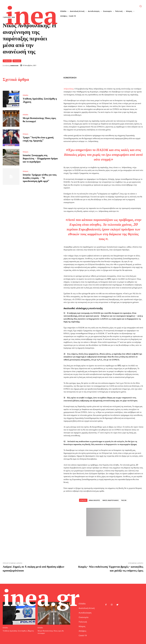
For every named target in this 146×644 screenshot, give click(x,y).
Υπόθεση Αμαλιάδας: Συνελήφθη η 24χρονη (18, 631)
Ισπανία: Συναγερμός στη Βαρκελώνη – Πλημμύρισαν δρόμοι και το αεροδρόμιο (40, 158)
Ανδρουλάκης (69, 89)
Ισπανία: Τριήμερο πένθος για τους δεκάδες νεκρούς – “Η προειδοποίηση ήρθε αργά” (40, 178)
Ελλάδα (25, 95)
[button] (141, 6)
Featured (7, 61)
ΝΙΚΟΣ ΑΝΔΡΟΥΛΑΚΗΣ (111, 500)
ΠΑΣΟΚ (124, 500)
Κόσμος (26, 134)
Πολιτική (17, 61)
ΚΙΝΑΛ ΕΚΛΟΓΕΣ (94, 500)
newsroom (14, 66)
